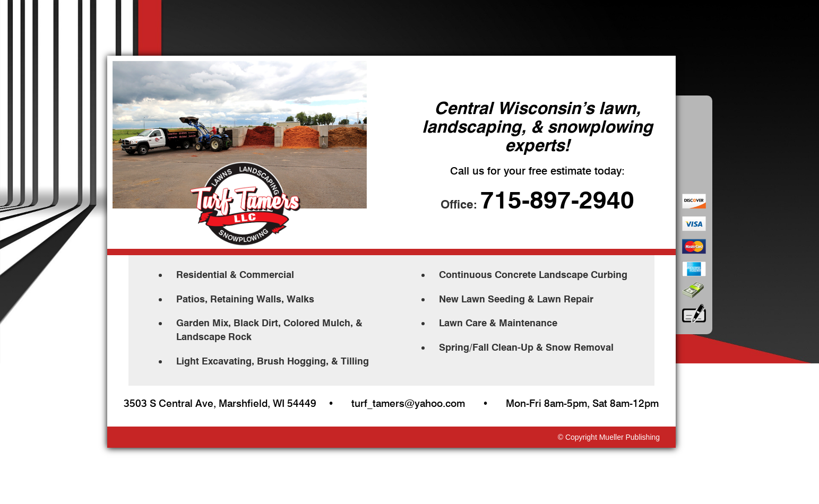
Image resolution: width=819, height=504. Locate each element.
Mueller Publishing (630, 437)
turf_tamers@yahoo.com (408, 403)
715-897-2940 (557, 200)
